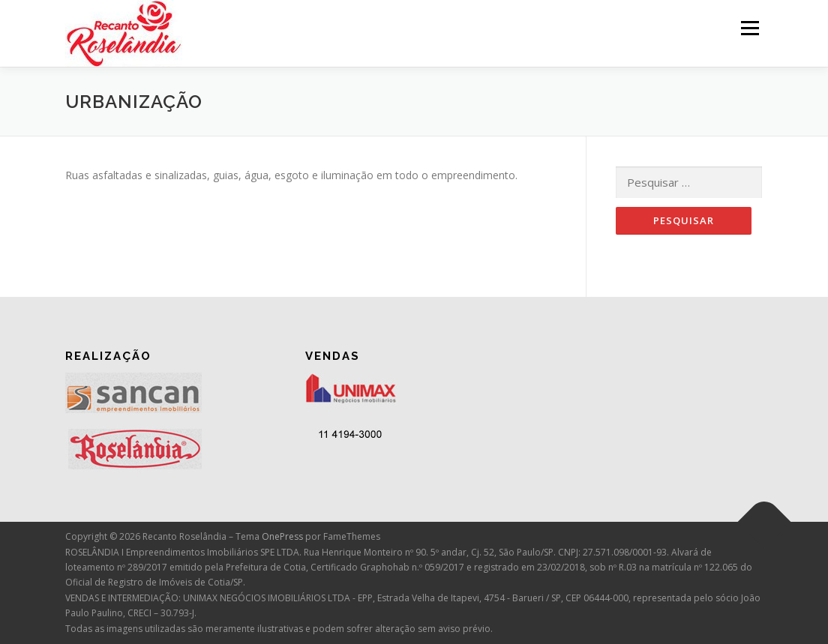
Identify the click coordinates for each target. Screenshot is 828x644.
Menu (750, 28)
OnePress (282, 536)
